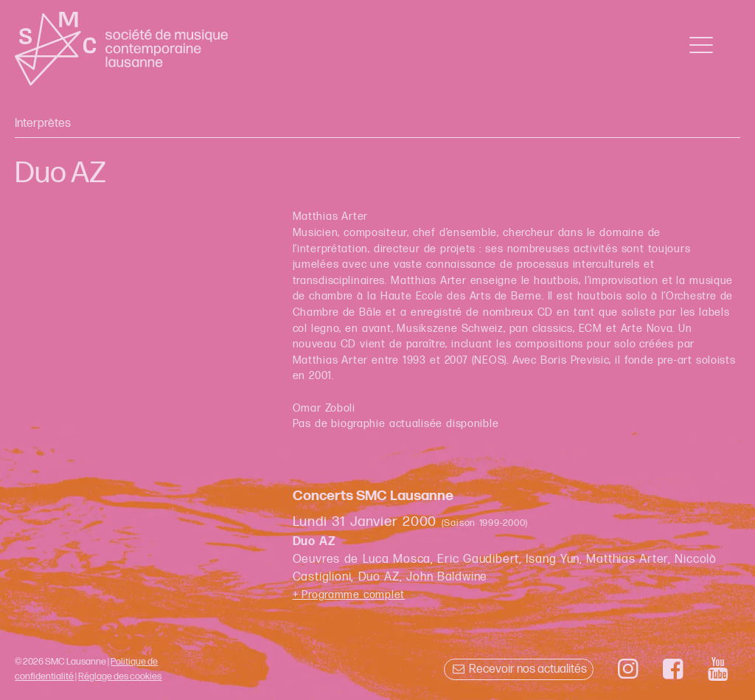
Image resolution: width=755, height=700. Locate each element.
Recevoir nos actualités (519, 669)
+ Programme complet (349, 595)
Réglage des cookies (120, 676)
